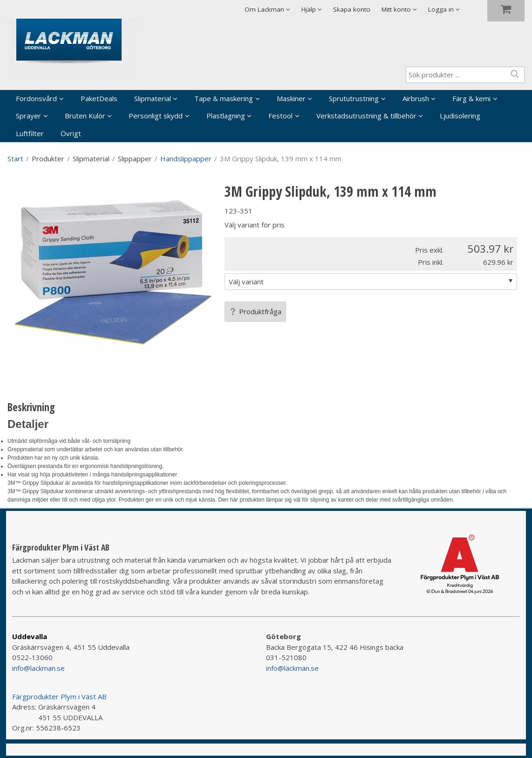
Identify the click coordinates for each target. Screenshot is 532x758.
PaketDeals (99, 98)
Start (15, 158)
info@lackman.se (38, 668)
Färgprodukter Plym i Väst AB (59, 696)
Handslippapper (186, 158)
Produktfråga (255, 311)
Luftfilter (30, 133)
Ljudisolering (460, 116)
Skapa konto (352, 9)
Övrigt (71, 133)
